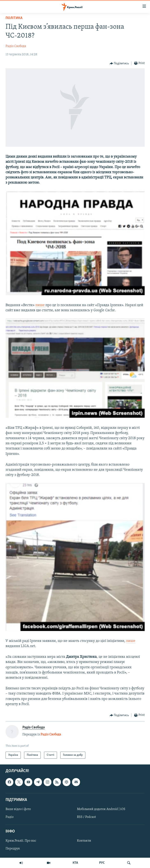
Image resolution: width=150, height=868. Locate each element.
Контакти (84, 841)
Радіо (10, 817)
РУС (102, 863)
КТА (75, 863)
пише (40, 305)
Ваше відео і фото (18, 809)
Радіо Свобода (16, 46)
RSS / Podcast (86, 817)
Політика (14, 18)
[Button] (119, 64)
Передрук (13, 849)
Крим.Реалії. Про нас (21, 841)
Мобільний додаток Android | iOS (101, 809)
